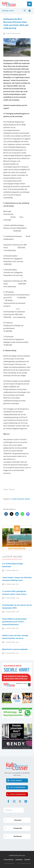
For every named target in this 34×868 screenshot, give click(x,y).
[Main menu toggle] (29, 4)
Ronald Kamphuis (10, 864)
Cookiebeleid (19, 860)
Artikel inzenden (16, 780)
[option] (17, 538)
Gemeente (21, 499)
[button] (25, 11)
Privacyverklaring (9, 860)
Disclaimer (27, 860)
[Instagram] (14, 801)
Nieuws (28, 499)
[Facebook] (8, 801)
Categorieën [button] (13, 828)
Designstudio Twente (26, 864)
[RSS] (26, 801)
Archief (14, 499)
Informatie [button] (13, 820)
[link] (30, 11)
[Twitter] (20, 801)
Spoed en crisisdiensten (18, 794)
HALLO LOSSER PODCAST (18, 787)
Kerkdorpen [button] (13, 836)
